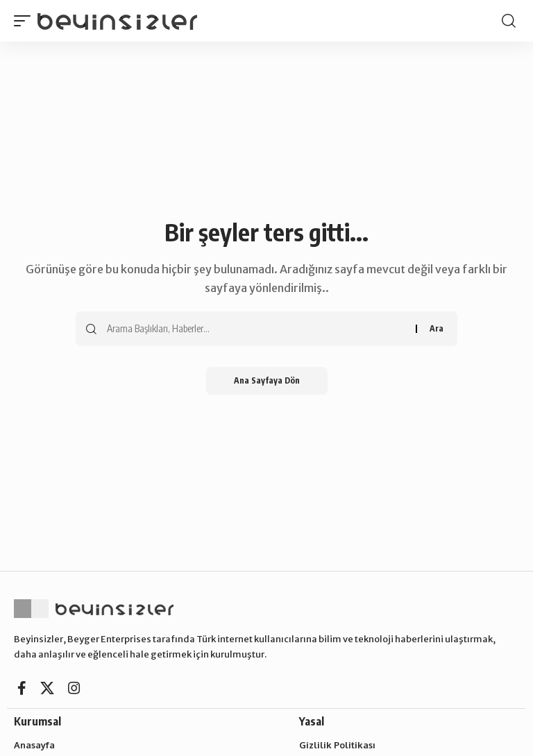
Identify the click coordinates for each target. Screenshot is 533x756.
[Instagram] (74, 688)
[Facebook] (22, 688)
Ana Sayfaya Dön (267, 380)
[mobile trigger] (26, 20)
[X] (47, 688)
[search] (509, 21)
